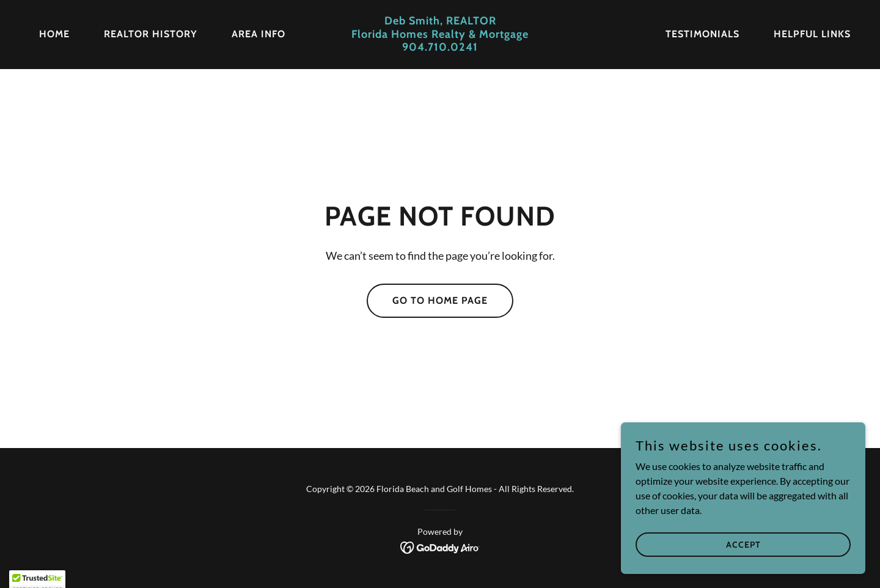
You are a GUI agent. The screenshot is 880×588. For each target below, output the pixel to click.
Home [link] (54, 34)
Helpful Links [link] (812, 34)
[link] (440, 47)
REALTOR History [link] (151, 34)
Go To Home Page (440, 300)
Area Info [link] (258, 34)
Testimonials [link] (702, 34)
